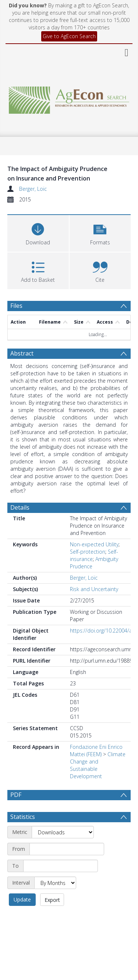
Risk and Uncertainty (94, 589)
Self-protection (88, 552)
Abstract (22, 353)
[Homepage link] (69, 98)
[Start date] (67, 867)
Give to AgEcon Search (69, 36)
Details (20, 507)
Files (16, 306)
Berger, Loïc (33, 189)
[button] (100, 232)
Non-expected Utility (94, 544)
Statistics (23, 834)
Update (22, 917)
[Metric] (63, 850)
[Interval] (55, 900)
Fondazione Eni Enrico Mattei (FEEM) (96, 751)
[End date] (61, 884)
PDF (16, 795)
